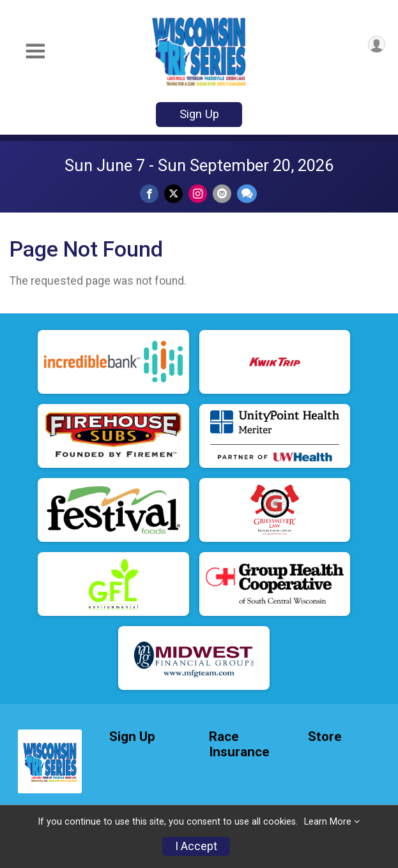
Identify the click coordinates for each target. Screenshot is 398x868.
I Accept (196, 846)
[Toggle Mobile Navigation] (35, 51)
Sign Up (199, 114)
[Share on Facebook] (149, 194)
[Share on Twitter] (173, 194)
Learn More (328, 822)
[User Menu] (377, 44)
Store (325, 737)
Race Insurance (239, 745)
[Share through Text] (247, 194)
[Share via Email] (222, 194)
